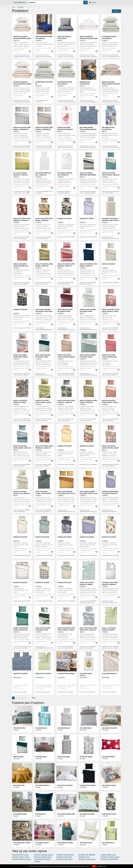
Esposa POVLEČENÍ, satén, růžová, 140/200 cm (110, 402)
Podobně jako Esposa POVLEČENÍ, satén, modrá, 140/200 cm (110, 192)
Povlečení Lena (19, 785)
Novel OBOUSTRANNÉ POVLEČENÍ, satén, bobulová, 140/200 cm (65, 311)
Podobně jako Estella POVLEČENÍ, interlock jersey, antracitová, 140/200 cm (22, 420)
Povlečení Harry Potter (86, 675)
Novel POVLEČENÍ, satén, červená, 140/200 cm (66, 265)
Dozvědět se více (101, 866)
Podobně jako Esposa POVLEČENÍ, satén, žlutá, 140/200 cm (22, 511)
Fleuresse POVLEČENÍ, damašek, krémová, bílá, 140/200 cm (110, 584)
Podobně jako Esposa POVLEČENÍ (110, 283)
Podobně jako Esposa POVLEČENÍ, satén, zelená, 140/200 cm (44, 420)
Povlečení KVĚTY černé (22, 843)
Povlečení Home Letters (20, 855)
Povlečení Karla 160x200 (109, 859)
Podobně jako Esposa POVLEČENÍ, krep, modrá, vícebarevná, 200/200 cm (22, 147)
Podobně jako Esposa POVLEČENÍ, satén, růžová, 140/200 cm (110, 420)
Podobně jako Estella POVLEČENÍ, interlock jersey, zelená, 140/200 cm (110, 647)
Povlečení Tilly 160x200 (87, 855)
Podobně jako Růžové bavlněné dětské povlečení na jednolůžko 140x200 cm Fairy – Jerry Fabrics (65, 147)
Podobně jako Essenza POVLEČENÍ (66, 237)
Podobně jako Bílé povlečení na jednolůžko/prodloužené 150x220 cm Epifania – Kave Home (89, 56)
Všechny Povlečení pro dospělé (65, 692)
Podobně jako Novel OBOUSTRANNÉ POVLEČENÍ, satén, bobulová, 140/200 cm (66, 329)
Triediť (115, 11)
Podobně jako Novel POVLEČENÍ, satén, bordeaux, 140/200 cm (21, 238)
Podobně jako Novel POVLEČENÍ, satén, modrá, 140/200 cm (88, 283)
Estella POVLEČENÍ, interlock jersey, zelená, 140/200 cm (109, 630)
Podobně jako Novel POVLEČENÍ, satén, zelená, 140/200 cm (43, 238)
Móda (14, 7)
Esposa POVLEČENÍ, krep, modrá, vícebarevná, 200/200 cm (22, 129)
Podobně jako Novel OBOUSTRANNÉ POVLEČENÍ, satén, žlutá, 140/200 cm (89, 511)
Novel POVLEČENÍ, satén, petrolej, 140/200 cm (66, 401)
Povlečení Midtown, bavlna (21, 859)
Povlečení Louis (84, 857)
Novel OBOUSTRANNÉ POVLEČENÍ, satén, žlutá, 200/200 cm (66, 493)
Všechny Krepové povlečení (20, 692)
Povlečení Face (41, 757)
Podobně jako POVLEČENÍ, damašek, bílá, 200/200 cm (64, 192)
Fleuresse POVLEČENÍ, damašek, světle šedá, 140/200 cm (110, 220)
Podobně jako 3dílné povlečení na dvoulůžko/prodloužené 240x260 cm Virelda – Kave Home (22, 56)
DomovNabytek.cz (20, 2)
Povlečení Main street (108, 855)
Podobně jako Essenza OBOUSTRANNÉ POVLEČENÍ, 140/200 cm (109, 511)
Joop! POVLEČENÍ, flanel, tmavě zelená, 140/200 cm (43, 493)
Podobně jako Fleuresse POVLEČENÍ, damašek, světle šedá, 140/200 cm (110, 238)
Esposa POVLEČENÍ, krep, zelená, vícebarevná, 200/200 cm (44, 129)
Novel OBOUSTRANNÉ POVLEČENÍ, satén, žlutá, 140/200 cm (89, 493)
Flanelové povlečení (88, 785)
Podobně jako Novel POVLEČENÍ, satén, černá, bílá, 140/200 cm (88, 647)
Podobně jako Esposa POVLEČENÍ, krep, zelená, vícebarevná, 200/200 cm (44, 147)
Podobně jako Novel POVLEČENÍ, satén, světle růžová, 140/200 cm (110, 329)
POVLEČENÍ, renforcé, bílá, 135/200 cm (43, 174)
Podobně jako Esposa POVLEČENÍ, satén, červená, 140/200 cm (110, 465)
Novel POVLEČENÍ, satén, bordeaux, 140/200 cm (22, 219)
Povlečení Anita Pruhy (64, 857)
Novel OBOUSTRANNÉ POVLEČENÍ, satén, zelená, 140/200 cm (43, 357)
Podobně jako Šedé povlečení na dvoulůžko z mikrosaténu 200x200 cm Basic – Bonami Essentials (66, 56)
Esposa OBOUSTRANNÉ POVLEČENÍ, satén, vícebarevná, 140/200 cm (88, 311)
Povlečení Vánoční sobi (66, 814)
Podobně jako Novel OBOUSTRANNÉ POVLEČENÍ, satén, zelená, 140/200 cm (44, 375)
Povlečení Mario (19, 728)
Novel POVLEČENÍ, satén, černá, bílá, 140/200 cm (89, 629)
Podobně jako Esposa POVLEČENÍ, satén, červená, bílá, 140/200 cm (22, 283)
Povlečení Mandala (43, 785)
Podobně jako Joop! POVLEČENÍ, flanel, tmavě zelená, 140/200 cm (43, 511)
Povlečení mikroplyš (110, 674)
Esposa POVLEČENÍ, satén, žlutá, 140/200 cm (22, 493)
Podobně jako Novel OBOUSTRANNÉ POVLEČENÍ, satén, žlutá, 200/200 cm (66, 511)
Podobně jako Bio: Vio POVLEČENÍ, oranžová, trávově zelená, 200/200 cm (22, 193)
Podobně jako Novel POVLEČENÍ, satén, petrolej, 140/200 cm (66, 420)
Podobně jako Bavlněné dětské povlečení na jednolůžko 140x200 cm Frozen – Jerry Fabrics (111, 147)
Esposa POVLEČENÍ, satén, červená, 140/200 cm (110, 448)
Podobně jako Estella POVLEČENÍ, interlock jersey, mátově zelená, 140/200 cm (88, 603)
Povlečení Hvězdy (108, 757)
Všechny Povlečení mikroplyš (109, 692)
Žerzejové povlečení (43, 674)
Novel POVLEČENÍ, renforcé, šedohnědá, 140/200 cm (88, 175)
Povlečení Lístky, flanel (64, 859)
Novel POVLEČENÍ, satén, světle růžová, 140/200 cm (111, 311)
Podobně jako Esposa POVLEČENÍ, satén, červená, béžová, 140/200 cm (66, 374)
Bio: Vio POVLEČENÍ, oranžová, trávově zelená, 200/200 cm (20, 175)
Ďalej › (34, 698)
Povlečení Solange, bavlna (43, 855)
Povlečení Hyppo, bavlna (43, 857)
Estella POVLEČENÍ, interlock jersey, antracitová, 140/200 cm (22, 402)
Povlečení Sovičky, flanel (65, 855)
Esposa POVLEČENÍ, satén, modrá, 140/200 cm (111, 174)
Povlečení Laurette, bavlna (110, 857)
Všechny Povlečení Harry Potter (87, 692)
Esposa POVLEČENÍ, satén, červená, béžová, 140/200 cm (66, 357)
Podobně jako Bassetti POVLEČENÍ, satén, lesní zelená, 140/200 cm (22, 647)
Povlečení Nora (86, 728)
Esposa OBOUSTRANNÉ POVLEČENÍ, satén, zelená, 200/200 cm (88, 357)
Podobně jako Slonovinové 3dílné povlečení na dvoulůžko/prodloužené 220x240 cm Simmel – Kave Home (66, 102)
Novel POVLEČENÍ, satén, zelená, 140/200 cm (44, 219)
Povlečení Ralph (64, 728)
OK (94, 866)
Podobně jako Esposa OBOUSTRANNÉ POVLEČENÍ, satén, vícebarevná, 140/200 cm (89, 329)
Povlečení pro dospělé (66, 674)
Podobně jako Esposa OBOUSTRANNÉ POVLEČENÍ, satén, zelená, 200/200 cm (89, 375)
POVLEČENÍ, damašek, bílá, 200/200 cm (65, 174)
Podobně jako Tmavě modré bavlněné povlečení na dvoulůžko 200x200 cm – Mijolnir (43, 56)
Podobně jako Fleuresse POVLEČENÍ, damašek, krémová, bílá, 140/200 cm (110, 603)
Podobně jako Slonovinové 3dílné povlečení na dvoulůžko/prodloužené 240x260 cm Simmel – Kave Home (111, 56)
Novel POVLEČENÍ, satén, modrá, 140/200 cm (89, 265)
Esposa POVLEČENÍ (108, 264)
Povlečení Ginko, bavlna (87, 859)
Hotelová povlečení (65, 785)
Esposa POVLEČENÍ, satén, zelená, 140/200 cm (43, 402)
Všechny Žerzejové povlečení (42, 692)
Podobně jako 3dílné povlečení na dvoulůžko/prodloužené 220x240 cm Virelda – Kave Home (22, 102)
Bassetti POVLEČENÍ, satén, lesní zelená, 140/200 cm (21, 630)
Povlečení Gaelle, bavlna (21, 857)
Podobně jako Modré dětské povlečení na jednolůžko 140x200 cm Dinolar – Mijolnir (89, 102)
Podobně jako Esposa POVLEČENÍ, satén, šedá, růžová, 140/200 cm (22, 374)
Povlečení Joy (41, 814)
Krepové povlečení (20, 674)
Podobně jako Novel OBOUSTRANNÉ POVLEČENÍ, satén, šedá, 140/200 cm (44, 329)
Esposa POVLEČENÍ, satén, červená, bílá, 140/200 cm (21, 266)
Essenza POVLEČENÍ (64, 219)
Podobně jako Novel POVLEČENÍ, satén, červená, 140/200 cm (66, 283)
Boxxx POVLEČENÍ (64, 757)
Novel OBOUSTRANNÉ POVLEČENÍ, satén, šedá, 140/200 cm (44, 311)
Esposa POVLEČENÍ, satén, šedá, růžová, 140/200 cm (21, 357)
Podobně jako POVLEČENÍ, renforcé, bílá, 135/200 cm (44, 192)
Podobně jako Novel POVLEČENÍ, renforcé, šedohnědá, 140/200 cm (88, 192)
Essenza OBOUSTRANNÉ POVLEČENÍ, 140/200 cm (110, 493)
